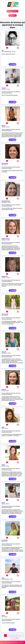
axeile (3, 427)
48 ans (6, 617)
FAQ (6, 642)
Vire (3, 617)
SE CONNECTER (12, 15)
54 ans (8, 240)
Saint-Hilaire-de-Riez (6, 52)
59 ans (7, 466)
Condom (4, 278)
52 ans (6, 428)
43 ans (7, 504)
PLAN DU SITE (15, 642)
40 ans (8, 127)
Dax (3, 541)
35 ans (9, 202)
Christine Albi (5, 163)
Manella (4, 126)
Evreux (3, 391)
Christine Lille (5, 314)
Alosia (3, 503)
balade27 (4, 389)
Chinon (3, 466)
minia (3, 578)
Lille (3, 315)
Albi (3, 165)
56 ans (14, 52)
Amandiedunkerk (6, 201)
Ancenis (4, 240)
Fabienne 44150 (5, 239)
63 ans (6, 315)
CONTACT (22, 642)
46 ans (7, 391)
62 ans (6, 165)
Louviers (4, 89)
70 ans (8, 89)
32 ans (6, 541)
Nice (3, 428)
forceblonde (5, 540)
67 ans (11, 579)
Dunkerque (4, 202)
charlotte (4, 88)
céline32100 (5, 276)
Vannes (3, 127)
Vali (3, 50)
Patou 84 (4, 352)
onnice (3, 616)
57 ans (8, 278)
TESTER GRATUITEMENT (12, 11)
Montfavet (4, 353)
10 (17, 638)
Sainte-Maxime (5, 579)
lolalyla (3, 465)
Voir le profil (12, 64)
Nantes (3, 504)
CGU (9, 642)
